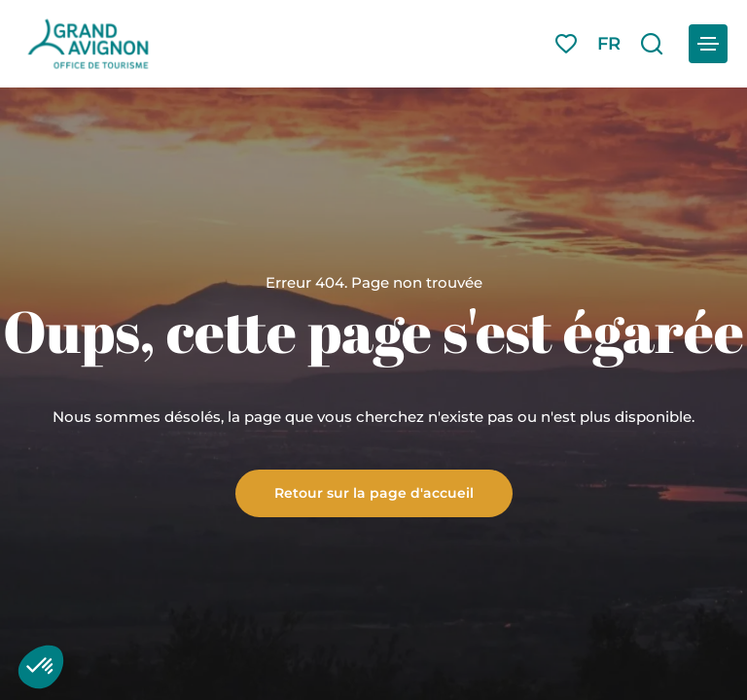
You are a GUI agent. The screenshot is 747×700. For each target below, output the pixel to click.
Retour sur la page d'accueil (374, 492)
